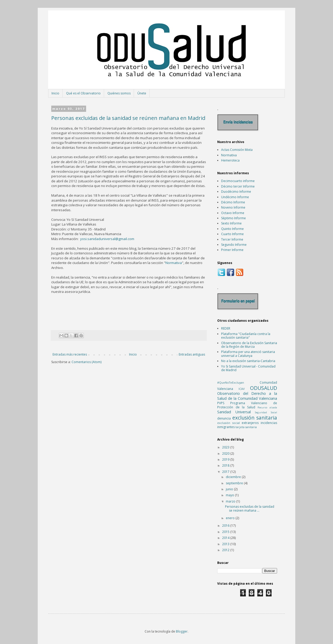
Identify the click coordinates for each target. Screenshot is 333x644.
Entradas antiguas (192, 354)
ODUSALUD (264, 388)
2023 (226, 447)
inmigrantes (226, 427)
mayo (230, 495)
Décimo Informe (233, 202)
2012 (226, 550)
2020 (226, 453)
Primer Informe (232, 250)
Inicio (55, 93)
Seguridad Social (266, 412)
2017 (226, 472)
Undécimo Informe (235, 197)
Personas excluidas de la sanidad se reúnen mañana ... (250, 508)
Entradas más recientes (70, 354)
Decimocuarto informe (238, 181)
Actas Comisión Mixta (237, 150)
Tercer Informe (232, 239)
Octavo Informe (233, 213)
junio (230, 489)
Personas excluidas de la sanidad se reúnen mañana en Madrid (128, 118)
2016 (226, 526)
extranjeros (250, 423)
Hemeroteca (230, 160)
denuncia (224, 418)
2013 (226, 544)
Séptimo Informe (233, 218)
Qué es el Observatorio (83, 93)
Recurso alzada (267, 407)
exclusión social (229, 423)
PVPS (221, 403)
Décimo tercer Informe (238, 186)
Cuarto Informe (232, 234)
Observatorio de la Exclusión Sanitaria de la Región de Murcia (249, 345)
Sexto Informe (231, 223)
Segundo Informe (234, 245)
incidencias (269, 423)
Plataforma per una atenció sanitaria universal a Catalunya (248, 354)
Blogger (182, 631)
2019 (226, 459)
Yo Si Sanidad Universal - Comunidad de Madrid (248, 368)
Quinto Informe (232, 229)
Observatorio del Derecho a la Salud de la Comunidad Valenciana (247, 396)
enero (231, 518)
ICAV (242, 389)
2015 (226, 532)
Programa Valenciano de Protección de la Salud (247, 405)
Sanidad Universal (234, 412)
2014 (226, 538)
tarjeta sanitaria (246, 427)
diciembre (234, 477)
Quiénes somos (119, 93)
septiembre (235, 483)
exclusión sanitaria (255, 418)
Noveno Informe (233, 207)
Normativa (174, 263)
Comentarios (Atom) (87, 362)
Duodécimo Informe (236, 192)
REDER (226, 328)
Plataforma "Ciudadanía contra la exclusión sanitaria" (246, 336)
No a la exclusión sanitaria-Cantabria (248, 361)
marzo (231, 501)
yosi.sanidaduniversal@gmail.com (107, 239)
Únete (142, 93)
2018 (226, 465)
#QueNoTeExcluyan (231, 382)
